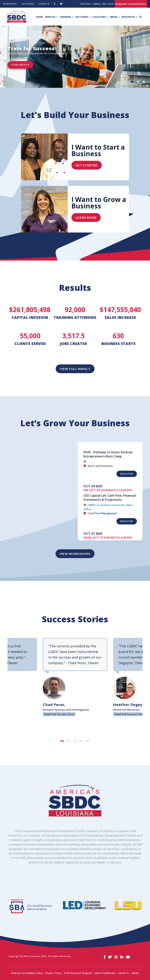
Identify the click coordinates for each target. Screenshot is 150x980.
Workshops (10, 4)
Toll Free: (97, 4)
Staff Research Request (78, 973)
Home (39, 17)
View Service (20, 65)
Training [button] (67, 17)
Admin (135, 973)
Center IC (123, 973)
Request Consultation (131, 4)
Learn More (86, 217)
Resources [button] (130, 17)
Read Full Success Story (59, 714)
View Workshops (75, 554)
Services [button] (51, 17)
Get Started (87, 165)
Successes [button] (83, 17)
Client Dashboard (105, 973)
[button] (132, 82)
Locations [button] (100, 17)
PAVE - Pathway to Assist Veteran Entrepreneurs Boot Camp (108, 454)
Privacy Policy (53, 973)
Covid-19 (44, 4)
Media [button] (115, 17)
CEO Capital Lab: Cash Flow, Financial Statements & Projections (109, 498)
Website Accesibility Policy (27, 973)
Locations (28, 4)
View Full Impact (75, 369)
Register (127, 474)
